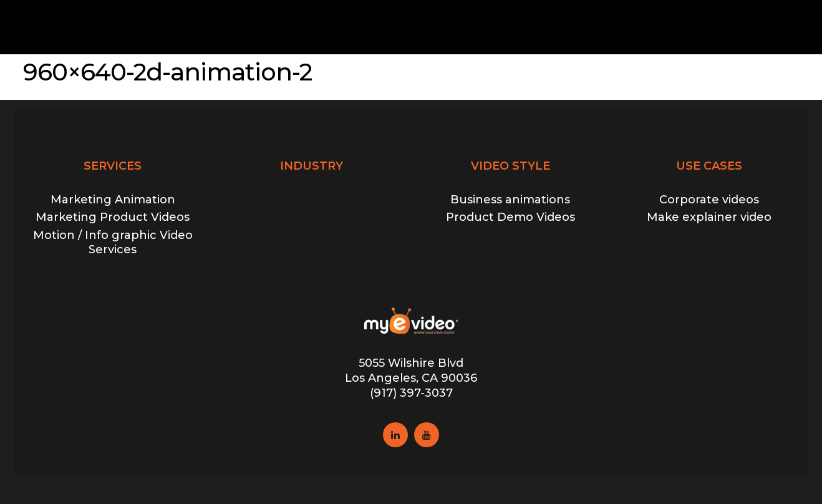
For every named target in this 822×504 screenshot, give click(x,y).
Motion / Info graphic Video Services (113, 242)
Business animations (510, 200)
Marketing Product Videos (113, 217)
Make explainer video (709, 217)
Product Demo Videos (510, 217)
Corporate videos (709, 200)
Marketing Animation (113, 200)
